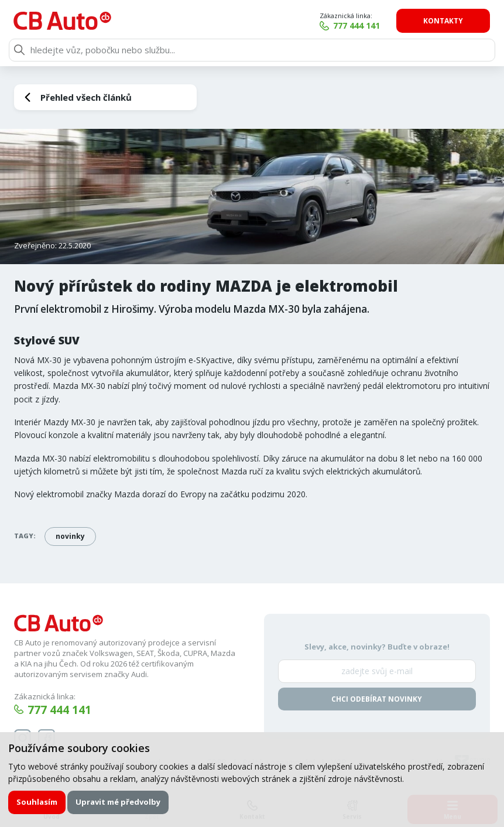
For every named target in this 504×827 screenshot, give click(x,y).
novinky (70, 536)
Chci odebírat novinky (377, 699)
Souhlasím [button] (37, 802)
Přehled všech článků (86, 97)
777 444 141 (357, 25)
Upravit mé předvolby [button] (118, 802)
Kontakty (444, 21)
